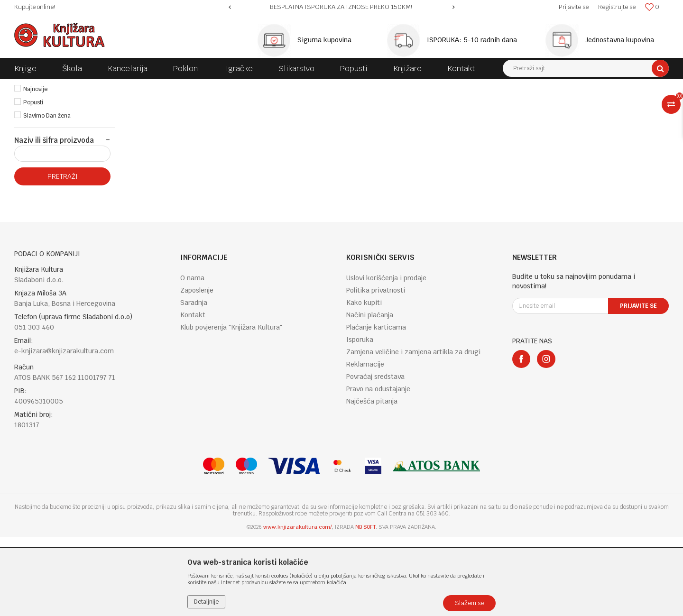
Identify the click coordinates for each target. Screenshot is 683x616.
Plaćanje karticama (376, 406)
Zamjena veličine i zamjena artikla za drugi (413, 431)
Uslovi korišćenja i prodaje (386, 357)
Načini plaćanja (370, 394)
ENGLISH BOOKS (148, 86)
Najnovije (35, 168)
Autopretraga (438, 104)
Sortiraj (479, 104)
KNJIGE (107, 86)
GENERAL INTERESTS (207, 86)
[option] (342, 7)
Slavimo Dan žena (47, 195)
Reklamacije (365, 443)
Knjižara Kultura (35, 86)
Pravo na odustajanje (378, 468)
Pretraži (63, 256)
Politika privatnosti (376, 369)
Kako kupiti (364, 382)
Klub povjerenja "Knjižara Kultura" (231, 406)
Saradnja (194, 382)
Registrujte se (617, 7)
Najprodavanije (43, 155)
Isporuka (360, 419)
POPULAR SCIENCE (270, 86)
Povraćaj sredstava (375, 456)
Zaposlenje (197, 369)
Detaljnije (206, 602)
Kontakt (193, 394)
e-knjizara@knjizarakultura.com (64, 430)
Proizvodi (77, 86)
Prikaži (569, 104)
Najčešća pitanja (372, 480)
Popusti (33, 182)
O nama (192, 357)
